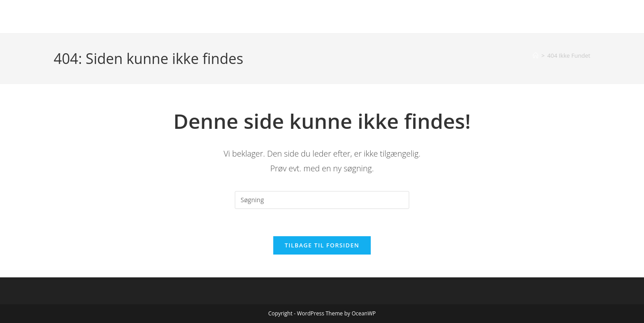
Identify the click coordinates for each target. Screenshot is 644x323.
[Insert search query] (322, 200)
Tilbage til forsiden (322, 245)
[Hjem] (536, 55)
